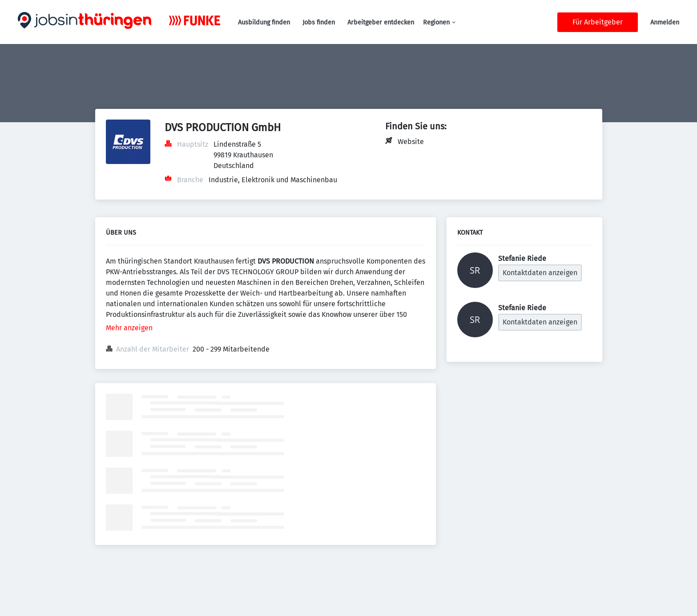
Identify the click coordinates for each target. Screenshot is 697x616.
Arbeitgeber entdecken (381, 22)
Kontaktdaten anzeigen (540, 273)
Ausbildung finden (264, 22)
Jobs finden (319, 22)
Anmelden (665, 22)
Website (411, 142)
